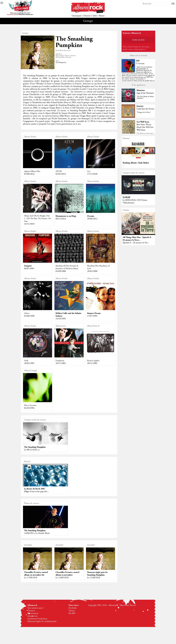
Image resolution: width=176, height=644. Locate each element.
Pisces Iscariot (30, 405)
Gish (26, 361)
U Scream (140, 64)
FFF (138, 61)
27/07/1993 (92, 316)
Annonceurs (32, 616)
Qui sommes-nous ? (36, 608)
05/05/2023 (61, 174)
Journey (140, 106)
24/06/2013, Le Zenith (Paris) (37, 533)
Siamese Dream (94, 313)
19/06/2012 (92, 219)
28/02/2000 (92, 271)
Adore (27, 313)
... (124, 166)
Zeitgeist (28, 266)
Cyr (89, 171)
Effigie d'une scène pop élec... (37, 492)
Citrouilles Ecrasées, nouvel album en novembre (67, 574)
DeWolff (126, 197)
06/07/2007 (29, 269)
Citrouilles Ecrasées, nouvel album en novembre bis (36, 574)
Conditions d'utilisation (37, 619)
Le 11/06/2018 (94, 578)
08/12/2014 (61, 219)
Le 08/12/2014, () (32, 450)
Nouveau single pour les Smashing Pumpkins (97, 574)
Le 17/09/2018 (31, 578)
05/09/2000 (61, 271)
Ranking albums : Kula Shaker (136, 163)
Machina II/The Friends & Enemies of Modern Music (67, 267)
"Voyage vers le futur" (144, 112)
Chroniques (77, 16)
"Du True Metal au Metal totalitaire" (145, 97)
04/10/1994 (29, 408)
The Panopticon (61, 62)
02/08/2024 (29, 174)
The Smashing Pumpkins (35, 447)
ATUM (59, 171)
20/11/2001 (92, 363)
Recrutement (33, 613)
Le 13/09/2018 (62, 578)
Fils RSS (72, 613)
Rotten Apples (93, 361)
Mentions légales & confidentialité (42, 621)
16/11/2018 (29, 224)
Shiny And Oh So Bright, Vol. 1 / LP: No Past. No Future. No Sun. (38, 219)
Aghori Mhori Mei (32, 171)
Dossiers (87, 16)
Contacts (31, 611)
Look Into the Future (145, 109)
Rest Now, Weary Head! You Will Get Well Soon (145, 127)
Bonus (102, 16)
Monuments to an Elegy (66, 216)
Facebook (73, 608)
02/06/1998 (29, 316)
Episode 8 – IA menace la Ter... (136, 243)
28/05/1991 (29, 363)
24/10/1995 (61, 319)
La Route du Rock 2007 (35, 489)
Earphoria (60, 361)
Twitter (72, 611)
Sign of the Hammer (145, 93)
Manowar (141, 90)
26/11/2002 (61, 363)
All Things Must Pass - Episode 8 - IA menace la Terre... (137, 239)
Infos (95, 16)
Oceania (91, 216)
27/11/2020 (92, 174)
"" (138, 76)
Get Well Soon (143, 122)
